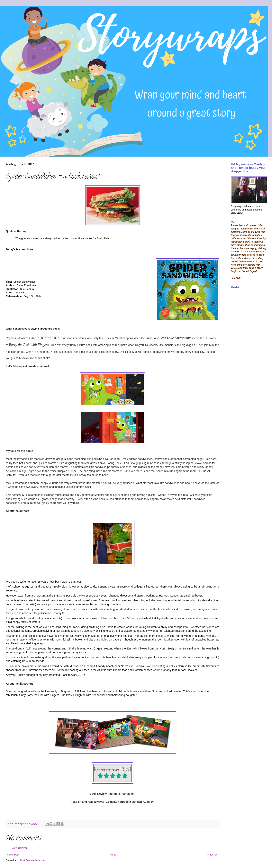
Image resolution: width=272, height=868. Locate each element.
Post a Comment (19, 848)
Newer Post (13, 855)
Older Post (213, 855)
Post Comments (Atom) (32, 860)
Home (113, 855)
